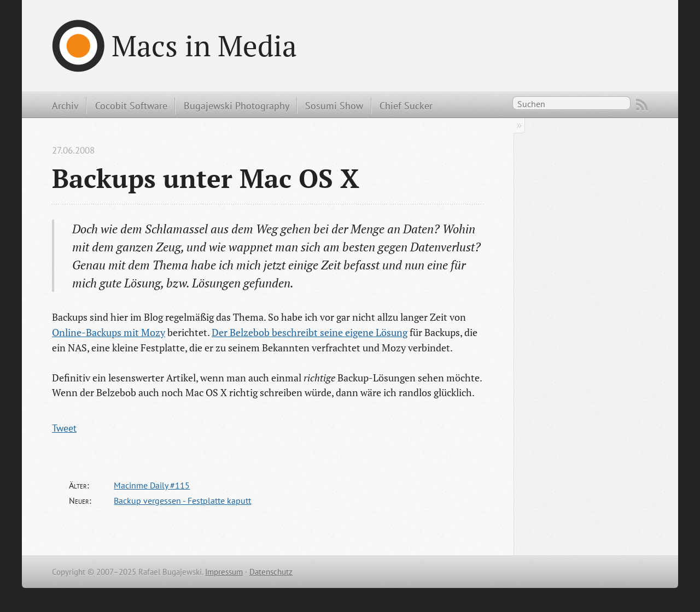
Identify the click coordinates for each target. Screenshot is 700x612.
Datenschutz (271, 572)
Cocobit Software (131, 105)
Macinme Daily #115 (152, 485)
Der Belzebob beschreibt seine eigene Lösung (310, 332)
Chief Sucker (406, 105)
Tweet (64, 428)
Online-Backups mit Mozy (109, 332)
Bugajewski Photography (237, 105)
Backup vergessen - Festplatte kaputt (182, 501)
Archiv (65, 105)
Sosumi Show (334, 105)
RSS (642, 105)
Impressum (224, 572)
